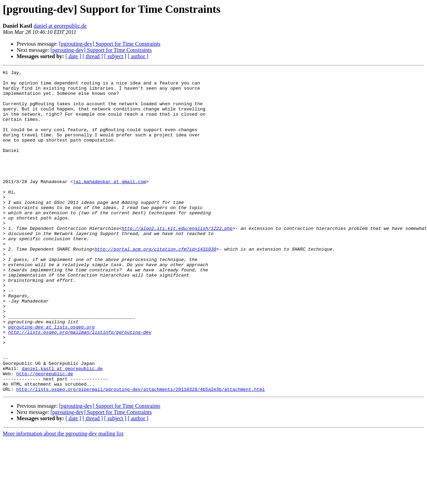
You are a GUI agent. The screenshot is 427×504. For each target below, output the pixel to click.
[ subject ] (115, 56)
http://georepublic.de (45, 435)
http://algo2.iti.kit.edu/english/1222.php (177, 260)
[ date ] (73, 56)
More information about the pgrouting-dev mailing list (63, 498)
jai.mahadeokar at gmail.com (110, 204)
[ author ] (138, 56)
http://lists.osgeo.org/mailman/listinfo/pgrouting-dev (80, 385)
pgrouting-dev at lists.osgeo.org (52, 379)
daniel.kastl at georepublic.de (62, 429)
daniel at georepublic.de (60, 26)
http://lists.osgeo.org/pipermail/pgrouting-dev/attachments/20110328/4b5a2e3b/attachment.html (141, 453)
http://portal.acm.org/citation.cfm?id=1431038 (155, 285)
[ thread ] (93, 56)
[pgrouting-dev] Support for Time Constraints (110, 44)
